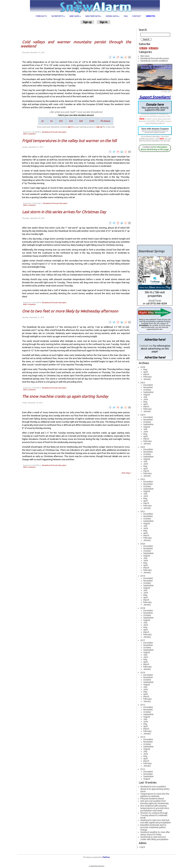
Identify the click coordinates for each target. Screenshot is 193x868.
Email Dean (155, 301)
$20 (71, 121)
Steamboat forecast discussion (54, 132)
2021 (143, 511)
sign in (70, 127)
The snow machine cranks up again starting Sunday (65, 396)
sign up (99, 127)
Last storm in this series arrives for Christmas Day (64, 212)
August (147, 395)
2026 (143, 367)
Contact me (148, 147)
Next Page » (126, 473)
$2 (43, 121)
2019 (143, 576)
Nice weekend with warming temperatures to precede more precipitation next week (155, 808)
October (147, 390)
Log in (142, 847)
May (145, 370)
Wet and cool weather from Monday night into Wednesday (154, 802)
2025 (143, 383)
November (148, 387)
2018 (143, 608)
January (147, 379)
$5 (51, 121)
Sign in (103, 22)
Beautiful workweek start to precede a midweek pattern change (153, 827)
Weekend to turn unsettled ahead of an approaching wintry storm (155, 789)
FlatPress (106, 857)
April (145, 372)
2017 (143, 640)
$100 (92, 121)
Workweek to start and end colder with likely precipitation (154, 838)
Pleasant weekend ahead (152, 799)
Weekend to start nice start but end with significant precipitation (156, 821)
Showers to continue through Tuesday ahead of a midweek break (154, 815)
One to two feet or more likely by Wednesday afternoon (70, 311)
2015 (143, 705)
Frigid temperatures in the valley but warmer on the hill (69, 141)
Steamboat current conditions (154, 61)
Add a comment (29, 134)
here (142, 119)
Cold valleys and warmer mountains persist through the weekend (76, 44)
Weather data (93, 16)
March (146, 374)
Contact (137, 16)
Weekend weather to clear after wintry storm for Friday (155, 833)
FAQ (126, 16)
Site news (145, 56)
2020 (143, 544)
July (145, 397)
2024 (143, 415)
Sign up (87, 22)
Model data (113, 16)
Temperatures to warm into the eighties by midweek (155, 795)
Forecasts (41, 16)
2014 (143, 737)
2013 (143, 769)
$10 (61, 121)
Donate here (155, 107)
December (148, 385)
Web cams (75, 16)
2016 (143, 673)
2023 (143, 447)
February (147, 377)
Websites (150, 16)
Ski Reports (58, 16)
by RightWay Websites (96, 866)
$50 (81, 121)
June (146, 399)
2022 (143, 479)
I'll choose (105, 121)
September (148, 392)
